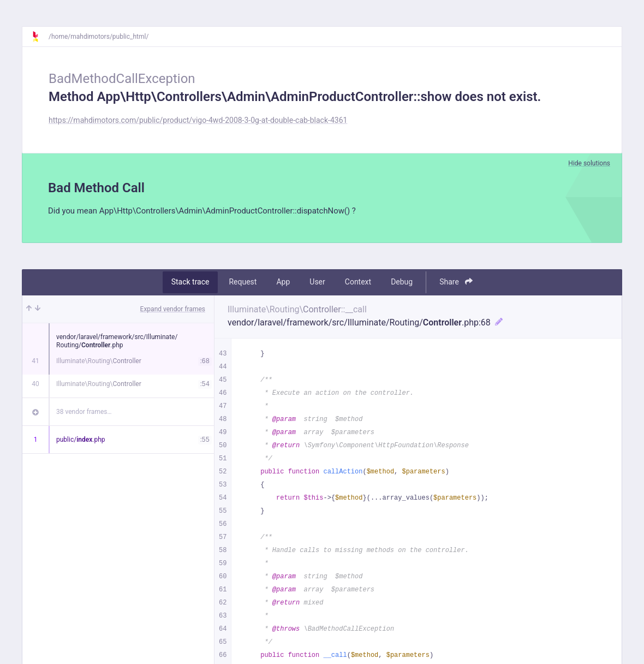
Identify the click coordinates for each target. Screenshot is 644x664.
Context (358, 283)
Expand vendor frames (173, 310)
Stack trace (190, 283)
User (317, 283)
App (283, 283)
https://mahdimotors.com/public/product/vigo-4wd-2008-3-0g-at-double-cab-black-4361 (198, 120)
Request (243, 283)
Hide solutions (589, 163)
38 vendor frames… (84, 413)
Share (456, 283)
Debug (402, 283)
